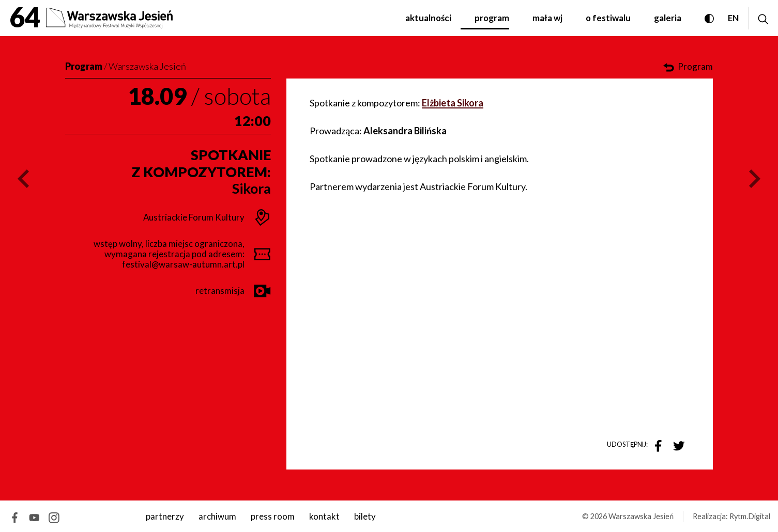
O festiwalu (608, 18)
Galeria (668, 18)
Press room (273, 516)
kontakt (324, 516)
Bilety (365, 516)
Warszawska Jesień (147, 66)
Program (492, 18)
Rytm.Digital (750, 516)
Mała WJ (547, 18)
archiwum (217, 516)
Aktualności (428, 18)
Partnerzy (165, 516)
